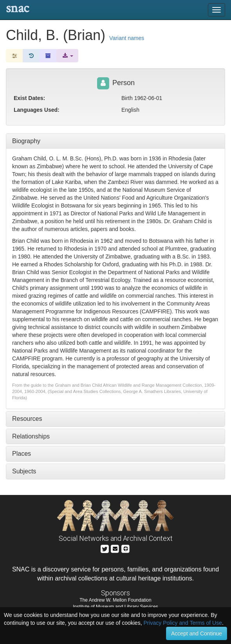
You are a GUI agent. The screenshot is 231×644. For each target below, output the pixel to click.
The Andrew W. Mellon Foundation (115, 600)
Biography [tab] (26, 141)
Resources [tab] (27, 419)
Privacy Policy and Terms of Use (182, 623)
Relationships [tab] (31, 436)
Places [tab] (22, 454)
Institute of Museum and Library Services (115, 607)
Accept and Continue (197, 633)
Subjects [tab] (24, 471)
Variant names (127, 38)
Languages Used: (37, 110)
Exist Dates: (29, 98)
